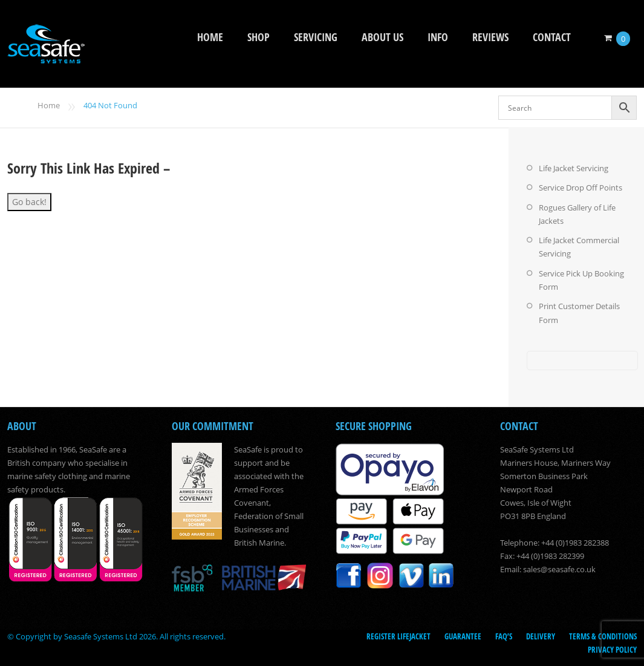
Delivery (541, 634)
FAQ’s (504, 634)
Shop (259, 37)
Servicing (316, 37)
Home (210, 37)
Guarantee (463, 634)
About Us (382, 37)
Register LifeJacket (398, 634)
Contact (552, 37)
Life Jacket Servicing (574, 168)
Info (438, 37)
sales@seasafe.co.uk (559, 567)
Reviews (490, 37)
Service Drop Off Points (581, 188)
